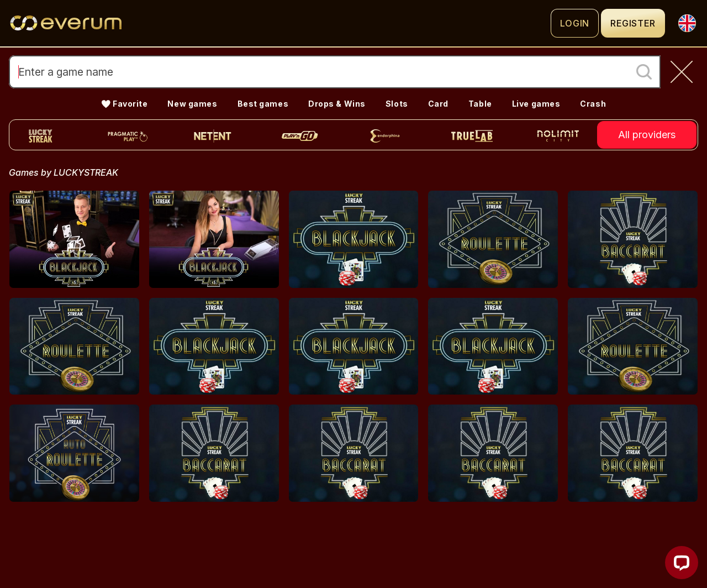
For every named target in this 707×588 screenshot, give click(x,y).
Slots (397, 104)
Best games (263, 104)
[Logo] (280, 23)
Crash (593, 104)
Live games (536, 104)
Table (480, 104)
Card (438, 104)
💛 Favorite (125, 104)
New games (192, 104)
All (647, 135)
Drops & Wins (337, 104)
